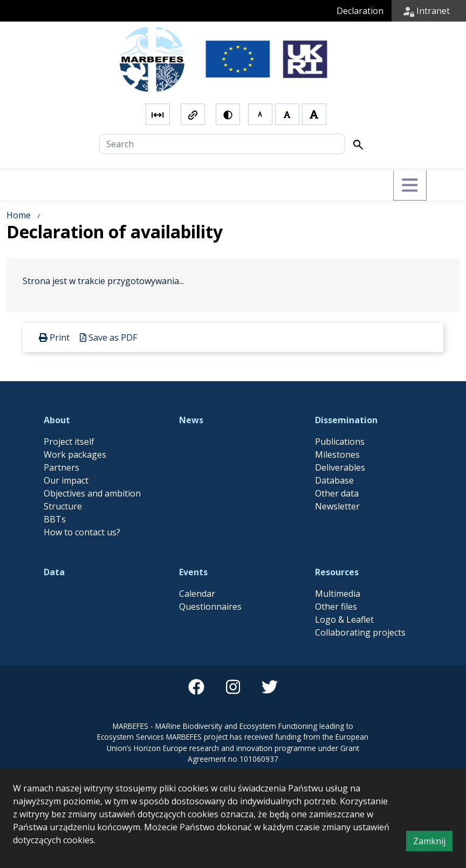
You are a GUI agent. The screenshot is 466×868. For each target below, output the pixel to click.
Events (193, 572)
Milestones (337, 454)
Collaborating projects (360, 632)
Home (19, 215)
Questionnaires (210, 607)
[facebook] (196, 687)
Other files (336, 607)
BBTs (55, 519)
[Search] (222, 144)
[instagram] (233, 687)
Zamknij (433, 843)
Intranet (427, 11)
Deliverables (340, 467)
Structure (63, 506)
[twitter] (270, 687)
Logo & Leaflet (344, 619)
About (57, 420)
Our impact (66, 480)
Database (334, 480)
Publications (340, 442)
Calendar (197, 594)
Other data (337, 493)
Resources (337, 572)
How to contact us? (82, 532)
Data (54, 572)
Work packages (75, 454)
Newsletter (337, 506)
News (191, 420)
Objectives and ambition (92, 493)
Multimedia (338, 594)
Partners (61, 467)
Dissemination (346, 420)
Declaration (360, 11)
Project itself (69, 442)
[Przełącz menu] (410, 185)
